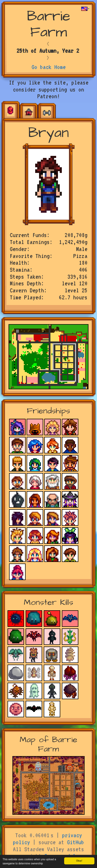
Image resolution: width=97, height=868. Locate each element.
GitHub (76, 842)
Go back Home (49, 67)
